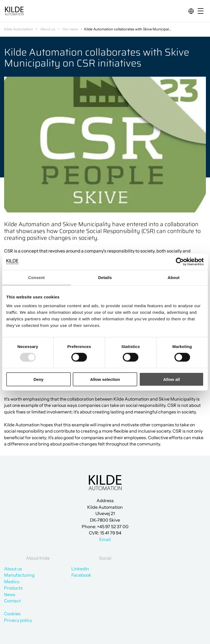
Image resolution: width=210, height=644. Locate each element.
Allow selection (105, 379)
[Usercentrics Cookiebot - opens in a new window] (180, 262)
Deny (38, 379)
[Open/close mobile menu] (202, 11)
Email (105, 539)
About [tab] (174, 278)
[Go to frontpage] (14, 11)
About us (48, 29)
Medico (12, 582)
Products (13, 588)
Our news (70, 29)
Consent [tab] (37, 278)
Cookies (12, 614)
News (10, 594)
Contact (12, 601)
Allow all (172, 379)
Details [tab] (105, 278)
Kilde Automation (19, 29)
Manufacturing (19, 575)
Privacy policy (18, 620)
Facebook (81, 575)
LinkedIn (80, 569)
